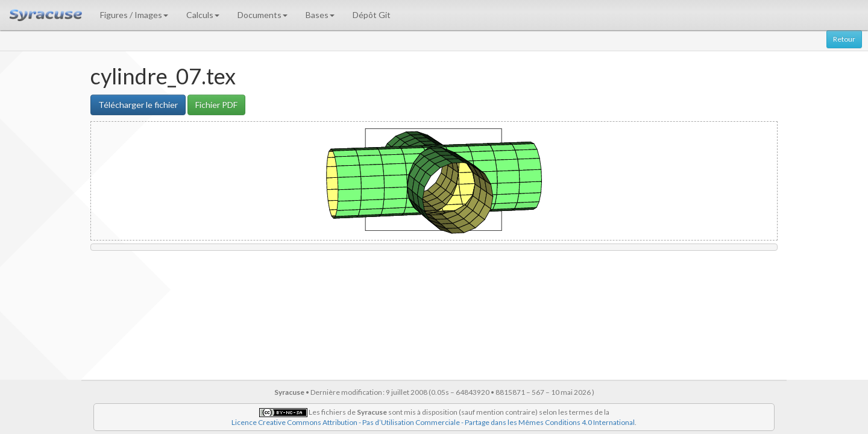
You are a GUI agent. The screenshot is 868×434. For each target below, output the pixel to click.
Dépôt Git (372, 15)
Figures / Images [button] (134, 15)
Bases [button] (320, 15)
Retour (844, 39)
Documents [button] (263, 15)
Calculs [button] (203, 15)
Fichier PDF (216, 105)
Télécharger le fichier (138, 105)
